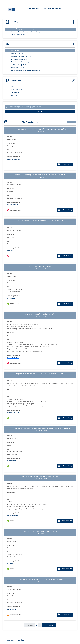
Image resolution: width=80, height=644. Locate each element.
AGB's (13, 87)
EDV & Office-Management (19, 59)
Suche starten (40, 111)
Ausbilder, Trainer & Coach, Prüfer (21, 56)
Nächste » (51, 625)
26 (44, 625)
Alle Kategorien (16, 51)
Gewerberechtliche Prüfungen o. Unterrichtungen (26, 32)
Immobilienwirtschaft (18, 68)
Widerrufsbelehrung (17, 90)
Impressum (14, 95)
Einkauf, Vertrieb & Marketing (20, 62)
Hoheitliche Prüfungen (18, 35)
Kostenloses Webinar (17, 54)
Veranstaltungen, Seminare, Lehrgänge (23, 29)
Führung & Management (18, 65)
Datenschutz (15, 93)
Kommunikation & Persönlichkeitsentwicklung (25, 70)
